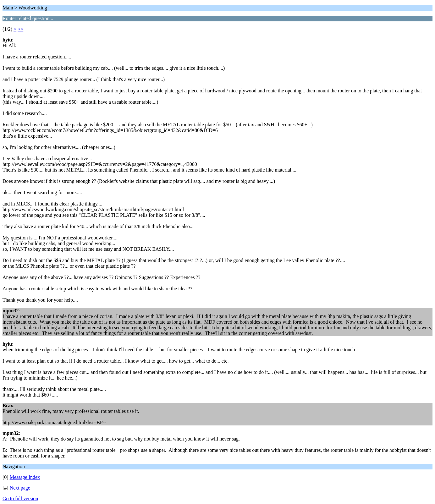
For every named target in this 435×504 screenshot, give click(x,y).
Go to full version (20, 499)
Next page (20, 488)
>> (20, 29)
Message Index (25, 477)
